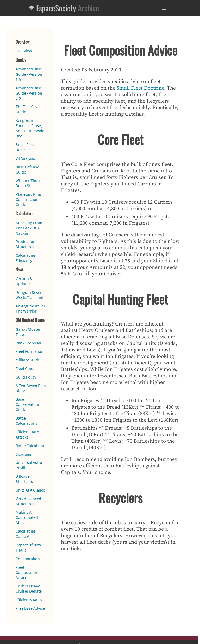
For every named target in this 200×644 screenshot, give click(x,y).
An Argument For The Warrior (30, 308)
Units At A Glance (30, 490)
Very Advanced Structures (28, 501)
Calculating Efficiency (25, 258)
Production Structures (26, 244)
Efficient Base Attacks (27, 434)
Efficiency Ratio (29, 600)
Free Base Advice (30, 608)
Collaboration (28, 559)
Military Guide (28, 360)
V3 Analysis (25, 158)
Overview (24, 51)
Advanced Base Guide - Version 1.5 (29, 74)
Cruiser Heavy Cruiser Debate (29, 588)
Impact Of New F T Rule (30, 547)
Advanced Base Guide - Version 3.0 (29, 93)
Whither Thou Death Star (28, 183)
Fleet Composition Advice (27, 572)
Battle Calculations (26, 421)
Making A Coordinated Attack (27, 517)
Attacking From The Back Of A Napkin (29, 228)
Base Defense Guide (27, 169)
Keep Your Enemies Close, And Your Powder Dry (31, 128)
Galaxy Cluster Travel (28, 332)
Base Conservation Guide (27, 404)
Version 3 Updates (24, 281)
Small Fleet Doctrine (25, 147)
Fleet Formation (30, 351)
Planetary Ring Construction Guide (28, 199)
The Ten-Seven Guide (29, 109)
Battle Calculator (30, 446)
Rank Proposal (28, 343)
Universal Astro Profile (29, 465)
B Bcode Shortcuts (24, 479)
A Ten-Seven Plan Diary (31, 388)
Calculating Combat (25, 534)
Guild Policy (26, 377)
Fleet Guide (26, 368)
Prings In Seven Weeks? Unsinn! (30, 295)
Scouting (23, 454)
